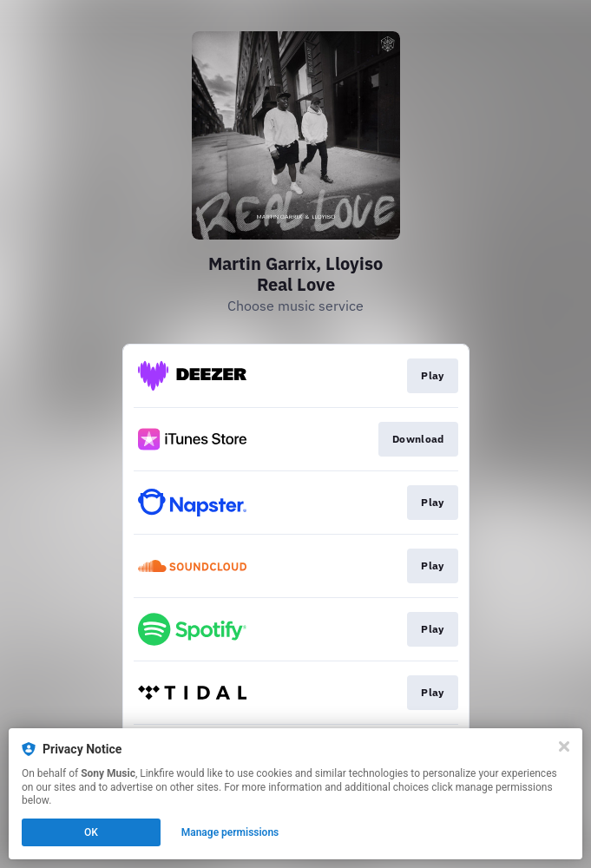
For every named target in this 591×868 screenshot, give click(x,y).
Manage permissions (230, 832)
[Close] (564, 746)
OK (91, 832)
